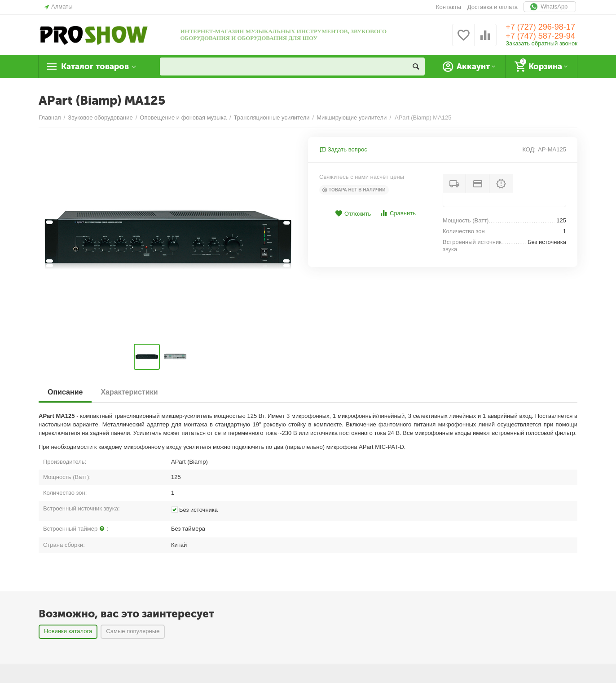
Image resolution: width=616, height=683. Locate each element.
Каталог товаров (95, 67)
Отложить (353, 214)
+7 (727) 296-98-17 (540, 27)
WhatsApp (550, 7)
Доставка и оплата (493, 7)
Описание (65, 392)
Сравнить (398, 213)
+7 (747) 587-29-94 (540, 36)
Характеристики (129, 392)
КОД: (529, 149)
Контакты (449, 7)
